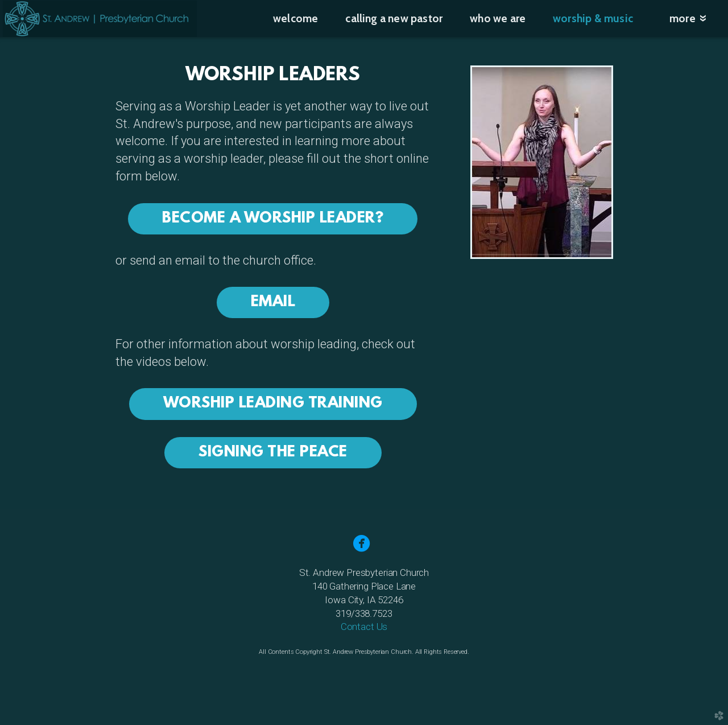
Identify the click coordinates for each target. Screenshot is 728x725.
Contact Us (364, 627)
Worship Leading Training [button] (273, 404)
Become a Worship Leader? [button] (273, 219)
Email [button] (273, 302)
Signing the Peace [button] (273, 453)
